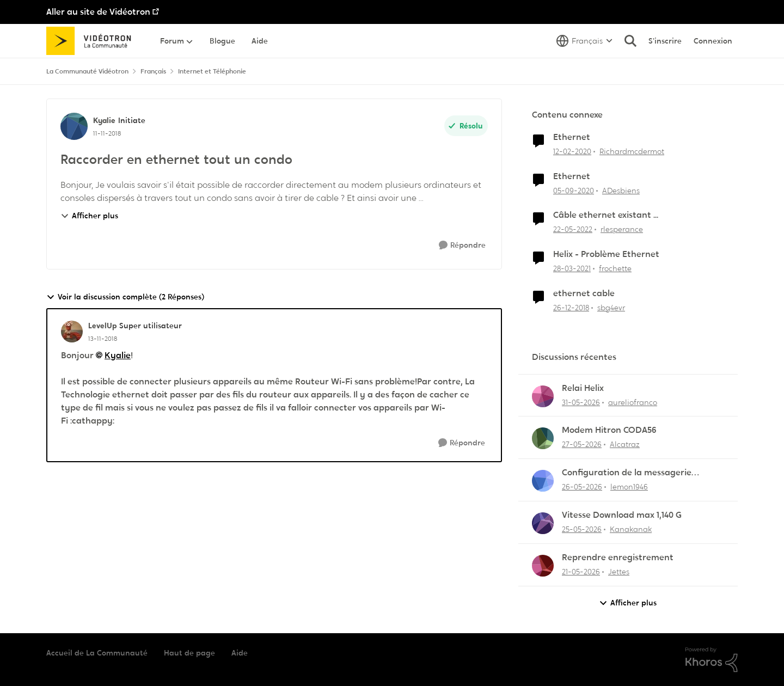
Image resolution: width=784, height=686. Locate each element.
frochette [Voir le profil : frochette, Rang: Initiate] (615, 268)
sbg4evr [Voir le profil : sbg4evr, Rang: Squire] (611, 308)
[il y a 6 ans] (572, 152)
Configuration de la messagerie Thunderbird (627, 473)
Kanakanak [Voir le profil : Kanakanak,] (631, 529)
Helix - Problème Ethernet (606, 254)
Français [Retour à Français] (153, 71)
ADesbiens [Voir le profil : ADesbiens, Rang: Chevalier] (621, 190)
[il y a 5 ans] (574, 190)
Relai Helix (583, 388)
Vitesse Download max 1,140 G (622, 515)
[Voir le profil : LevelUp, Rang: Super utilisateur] (72, 332)
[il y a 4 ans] (573, 229)
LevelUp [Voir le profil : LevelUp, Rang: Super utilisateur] (102, 326)
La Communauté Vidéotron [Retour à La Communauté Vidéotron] (87, 71)
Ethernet (572, 137)
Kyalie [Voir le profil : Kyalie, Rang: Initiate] (104, 120)
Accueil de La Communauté (97, 653)
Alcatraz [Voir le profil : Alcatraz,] (625, 444)
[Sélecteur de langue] (584, 41)
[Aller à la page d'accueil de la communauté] (92, 41)
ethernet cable (584, 293)
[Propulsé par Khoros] (712, 660)
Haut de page (189, 653)
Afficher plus (89, 216)
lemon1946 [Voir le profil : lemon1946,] (629, 487)
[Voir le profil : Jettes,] (543, 566)
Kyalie (118, 355)
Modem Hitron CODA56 (609, 430)
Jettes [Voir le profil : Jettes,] (619, 572)
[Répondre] (462, 245)
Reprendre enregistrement (618, 558)
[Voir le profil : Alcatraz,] (543, 438)
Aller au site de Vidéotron (98, 12)
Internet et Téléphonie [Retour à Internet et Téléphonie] (212, 71)
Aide (240, 653)
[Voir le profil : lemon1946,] (543, 481)
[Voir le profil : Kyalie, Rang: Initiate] (74, 126)
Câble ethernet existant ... (606, 215)
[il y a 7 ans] (571, 308)
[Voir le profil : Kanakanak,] (543, 523)
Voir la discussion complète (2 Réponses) (125, 297)
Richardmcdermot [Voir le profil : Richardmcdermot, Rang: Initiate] (632, 151)
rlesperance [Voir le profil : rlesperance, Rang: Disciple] (622, 229)
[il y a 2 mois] (581, 402)
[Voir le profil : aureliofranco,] (543, 396)
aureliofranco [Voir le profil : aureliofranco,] (633, 402)
